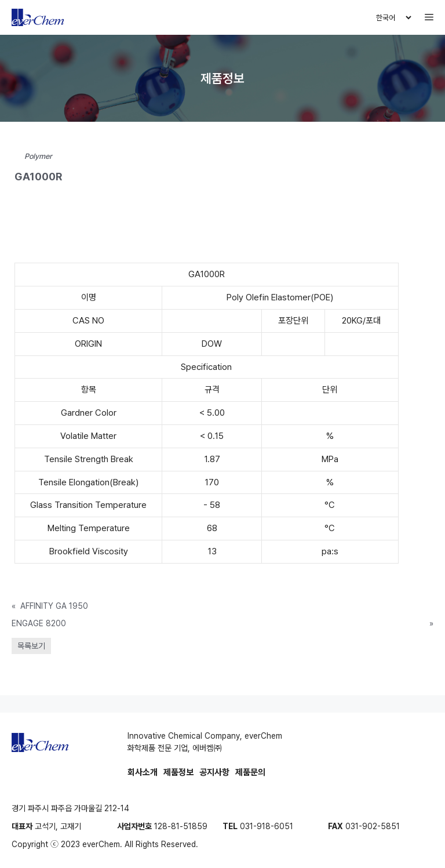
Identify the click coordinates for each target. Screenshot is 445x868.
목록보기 (31, 646)
